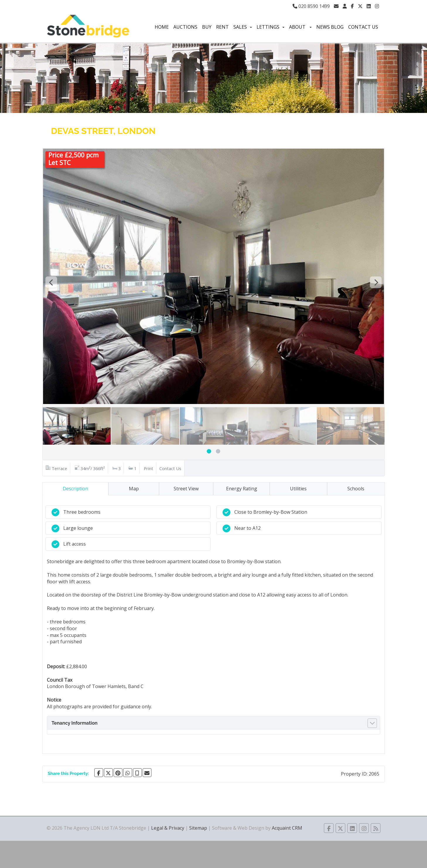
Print (148, 468)
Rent (222, 27)
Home (162, 27)
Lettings (270, 27)
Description (75, 489)
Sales (243, 27)
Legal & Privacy (168, 828)
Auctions (185, 27)
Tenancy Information (75, 723)
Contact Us (363, 27)
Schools (356, 489)
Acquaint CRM (287, 828)
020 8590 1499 (311, 6)
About (300, 27)
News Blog (330, 27)
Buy (207, 27)
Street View (186, 489)
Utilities (298, 489)
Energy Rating (242, 489)
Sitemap (198, 828)
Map (134, 489)
